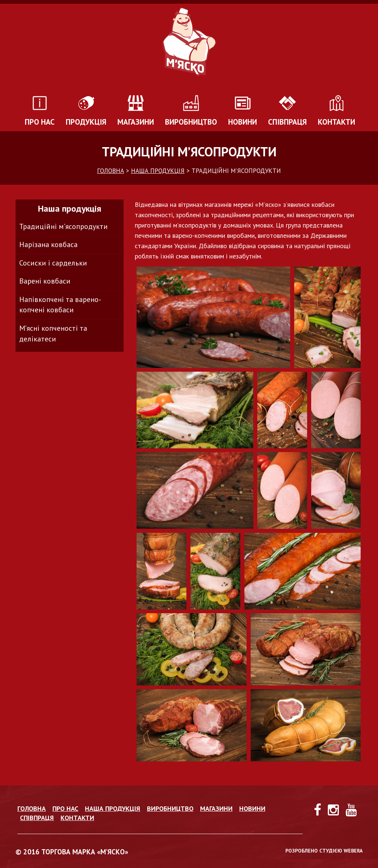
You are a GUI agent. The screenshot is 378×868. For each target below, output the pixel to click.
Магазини (136, 122)
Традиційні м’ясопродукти (63, 226)
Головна (32, 808)
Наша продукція (113, 808)
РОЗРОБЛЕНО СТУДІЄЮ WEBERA (324, 851)
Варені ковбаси (45, 281)
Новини (243, 122)
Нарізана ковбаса (48, 244)
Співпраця (287, 122)
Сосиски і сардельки (53, 263)
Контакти (336, 122)
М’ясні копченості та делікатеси (53, 334)
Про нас (40, 122)
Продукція (86, 122)
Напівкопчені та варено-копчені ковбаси (60, 305)
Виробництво (191, 122)
